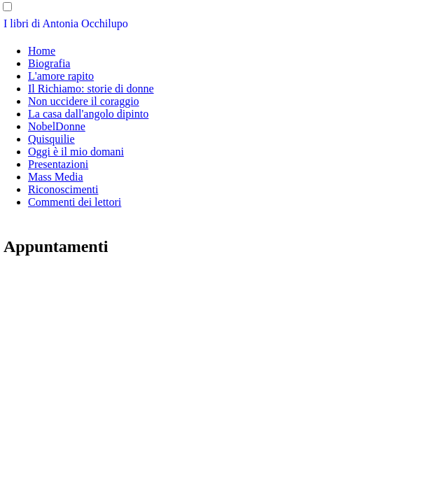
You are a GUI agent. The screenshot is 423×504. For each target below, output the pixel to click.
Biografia (49, 63)
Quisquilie (51, 139)
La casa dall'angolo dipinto (88, 114)
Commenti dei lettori (75, 202)
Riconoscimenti (63, 189)
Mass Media (56, 177)
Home (42, 51)
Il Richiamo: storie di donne (91, 89)
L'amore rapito (61, 76)
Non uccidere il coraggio (84, 101)
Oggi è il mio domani (76, 152)
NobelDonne (57, 126)
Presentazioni (58, 164)
